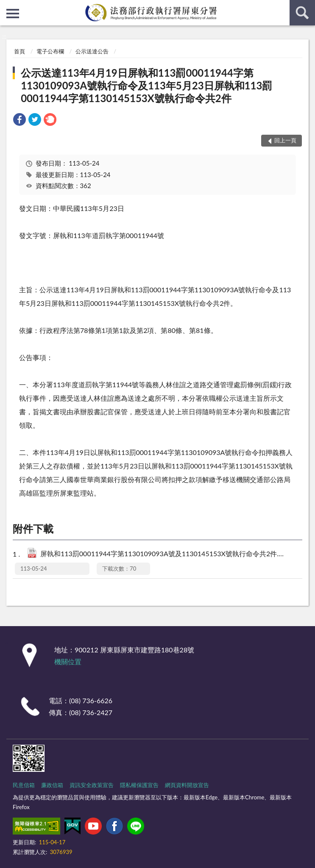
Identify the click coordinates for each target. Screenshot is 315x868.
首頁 (20, 51)
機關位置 (68, 661)
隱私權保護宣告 (139, 785)
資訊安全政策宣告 (92, 785)
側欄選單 (13, 14)
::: (7, 6)
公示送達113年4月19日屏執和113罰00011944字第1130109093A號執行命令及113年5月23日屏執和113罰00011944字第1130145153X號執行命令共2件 (146, 85)
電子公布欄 (50, 51)
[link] (20, 121)
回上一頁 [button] (285, 140)
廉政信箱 (52, 785)
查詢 (302, 13)
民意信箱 (24, 785)
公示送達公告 (92, 51)
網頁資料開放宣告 (187, 785)
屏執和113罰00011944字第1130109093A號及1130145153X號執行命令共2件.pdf (163, 554)
